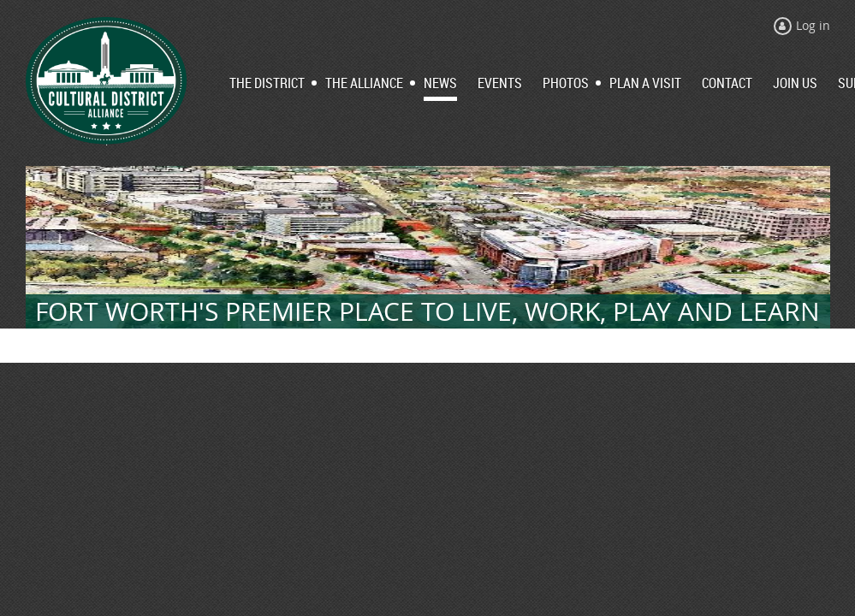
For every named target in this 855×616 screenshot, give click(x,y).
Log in (813, 25)
